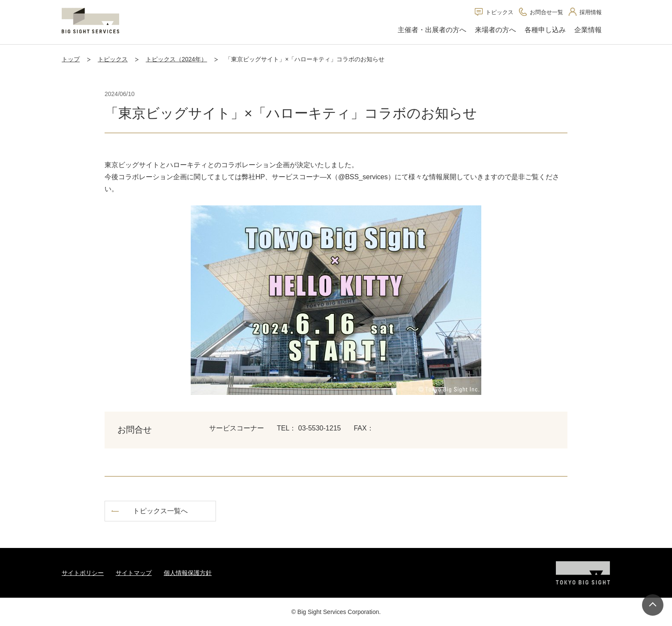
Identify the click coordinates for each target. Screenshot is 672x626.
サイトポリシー (83, 573)
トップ (71, 59)
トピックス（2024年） (176, 59)
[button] (432, 30)
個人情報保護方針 (188, 573)
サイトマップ (134, 573)
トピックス (113, 59)
